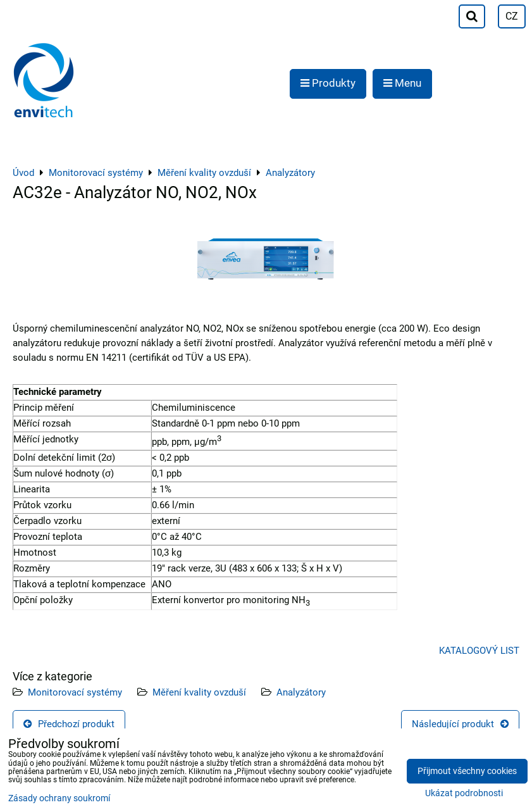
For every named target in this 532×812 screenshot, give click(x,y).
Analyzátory (301, 692)
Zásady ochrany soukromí (59, 798)
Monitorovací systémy (75, 692)
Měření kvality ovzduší (199, 692)
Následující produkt (460, 724)
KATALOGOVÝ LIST (479, 651)
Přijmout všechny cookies (467, 771)
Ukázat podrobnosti (464, 794)
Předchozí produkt (69, 724)
